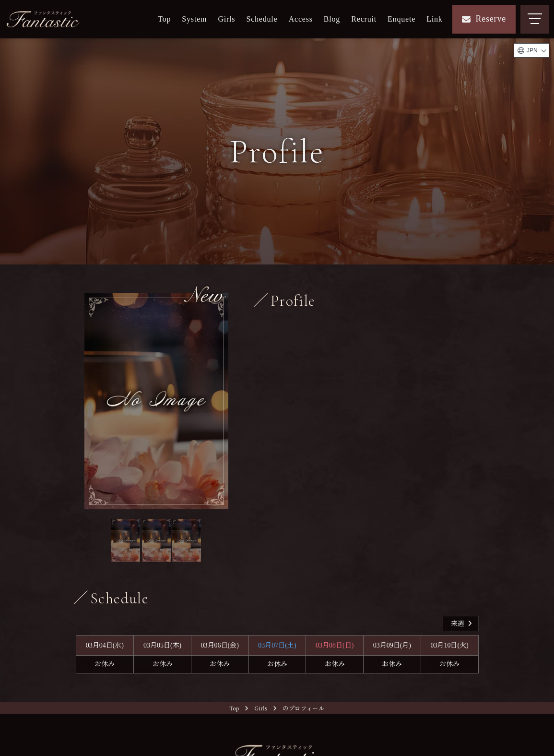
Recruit (364, 19)
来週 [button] (463, 625)
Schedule (262, 19)
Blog (332, 19)
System (194, 19)
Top (164, 19)
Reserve (484, 19)
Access (301, 19)
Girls (226, 19)
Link (434, 19)
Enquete (401, 19)
